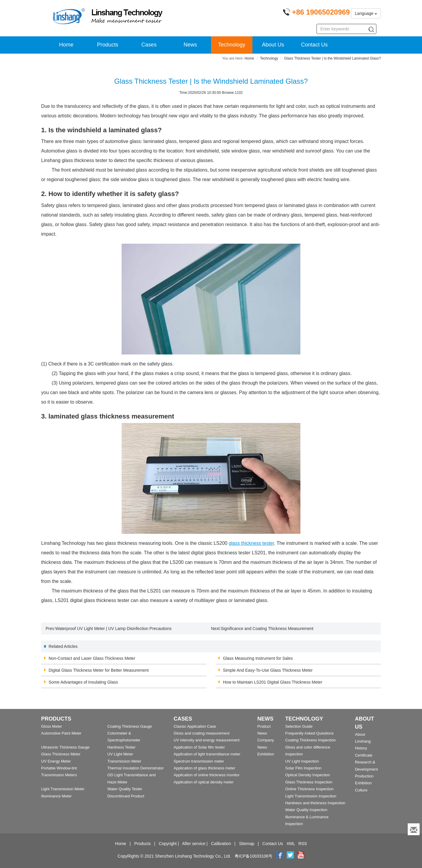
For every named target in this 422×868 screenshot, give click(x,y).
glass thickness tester (251, 543)
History (361, 748)
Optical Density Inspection (308, 775)
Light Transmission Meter (63, 789)
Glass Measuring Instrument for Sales (258, 658)
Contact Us (314, 45)
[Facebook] (280, 856)
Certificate (364, 755)
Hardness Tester (121, 747)
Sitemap (247, 844)
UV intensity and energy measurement (207, 740)
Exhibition (266, 754)
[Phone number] (316, 13)
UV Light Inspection (302, 761)
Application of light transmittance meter (207, 754)
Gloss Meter (52, 726)
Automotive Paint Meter (61, 733)
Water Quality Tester (125, 789)
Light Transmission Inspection (311, 796)
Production (364, 776)
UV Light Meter (120, 754)
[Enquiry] (414, 829)
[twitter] (291, 856)
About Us (273, 45)
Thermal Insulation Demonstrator (135, 768)
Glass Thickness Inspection (309, 782)
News (190, 45)
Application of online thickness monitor (207, 775)
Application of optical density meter (204, 782)
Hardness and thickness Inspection (315, 803)
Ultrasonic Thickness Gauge (65, 747)
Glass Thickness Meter (61, 754)
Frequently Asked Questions (309, 733)
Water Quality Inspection (306, 810)
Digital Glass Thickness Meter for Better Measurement (99, 670)
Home (66, 45)
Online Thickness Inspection (309, 789)
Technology (232, 45)
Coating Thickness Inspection (311, 740)
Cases (149, 45)
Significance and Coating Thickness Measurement (267, 629)
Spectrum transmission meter (199, 761)
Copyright (168, 844)
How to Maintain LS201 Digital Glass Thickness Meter (273, 682)
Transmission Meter (124, 761)
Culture (361, 790)
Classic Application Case (195, 726)
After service (194, 844)
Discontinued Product (126, 796)
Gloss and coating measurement (202, 733)
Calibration (221, 844)
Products (108, 45)
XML (291, 844)
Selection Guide (299, 726)
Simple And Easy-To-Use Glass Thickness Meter (268, 670)
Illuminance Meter (56, 796)
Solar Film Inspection (303, 768)
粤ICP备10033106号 (254, 856)
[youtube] (301, 856)
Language (366, 13)
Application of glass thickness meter (205, 768)
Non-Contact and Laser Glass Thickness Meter (92, 658)
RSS (303, 844)
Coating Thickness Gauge (129, 726)
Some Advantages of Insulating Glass (83, 682)
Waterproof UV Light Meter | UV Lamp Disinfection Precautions (114, 629)
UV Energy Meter (56, 761)
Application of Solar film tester (199, 747)
